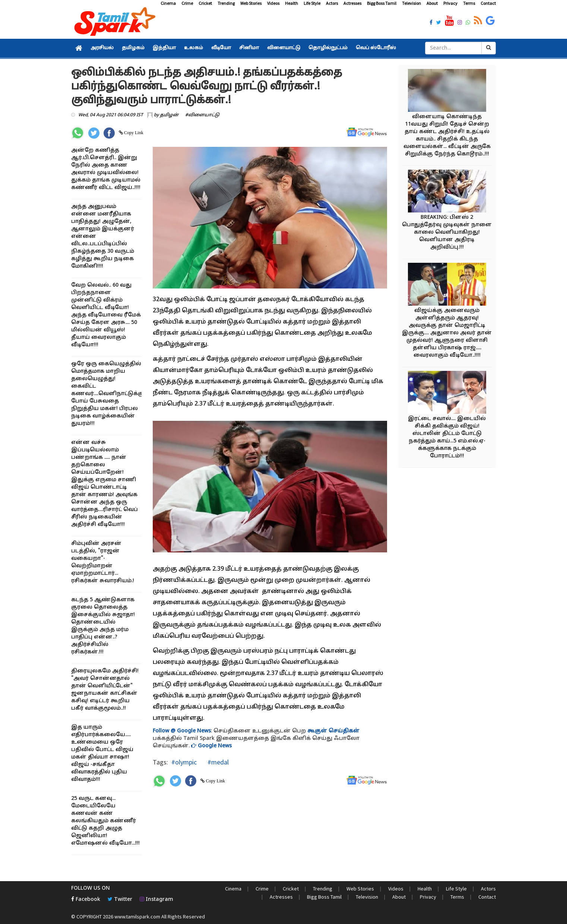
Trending (226, 3)
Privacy (450, 3)
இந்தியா (164, 48)
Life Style (312, 3)
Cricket (205, 3)
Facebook (86, 900)
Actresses (352, 3)
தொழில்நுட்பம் (328, 48)
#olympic (184, 762)
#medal (217, 762)
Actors (332, 3)
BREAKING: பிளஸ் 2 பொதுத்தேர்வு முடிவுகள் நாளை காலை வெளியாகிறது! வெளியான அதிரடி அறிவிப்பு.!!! (447, 232)
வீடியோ (221, 48)
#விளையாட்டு (202, 115)
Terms (469, 3)
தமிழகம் (133, 48)
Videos (273, 3)
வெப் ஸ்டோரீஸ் (376, 48)
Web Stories (251, 3)
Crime (187, 3)
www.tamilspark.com (137, 917)
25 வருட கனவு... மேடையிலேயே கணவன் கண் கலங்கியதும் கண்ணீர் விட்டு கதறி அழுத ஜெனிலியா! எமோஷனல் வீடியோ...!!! (105, 821)
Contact (488, 3)
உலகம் (194, 48)
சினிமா (249, 48)
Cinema (168, 3)
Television (411, 3)
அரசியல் (102, 48)
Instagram (156, 900)
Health (292, 3)
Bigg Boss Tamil (382, 3)
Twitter (120, 900)
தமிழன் (169, 115)
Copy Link (133, 133)
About (432, 3)
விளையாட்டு (284, 48)
